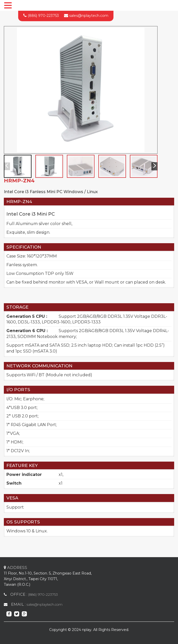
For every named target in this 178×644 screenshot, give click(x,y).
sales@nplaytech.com (89, 16)
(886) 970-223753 (43, 16)
